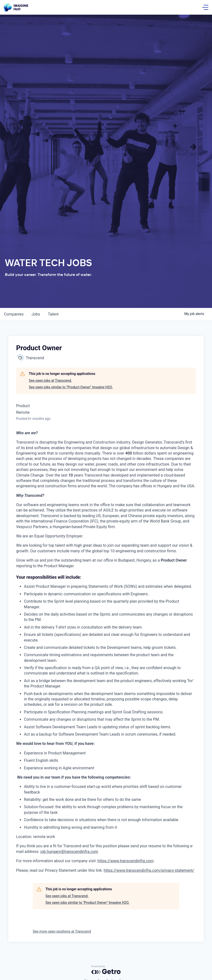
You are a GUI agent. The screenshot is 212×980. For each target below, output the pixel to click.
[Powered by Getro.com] (106, 970)
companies (14, 314)
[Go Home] (16, 7)
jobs (36, 314)
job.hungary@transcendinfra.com (69, 852)
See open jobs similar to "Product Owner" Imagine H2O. (71, 387)
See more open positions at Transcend (62, 931)
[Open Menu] (205, 7)
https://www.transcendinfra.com (126, 861)
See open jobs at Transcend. (50, 381)
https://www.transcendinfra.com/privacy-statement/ (149, 870)
